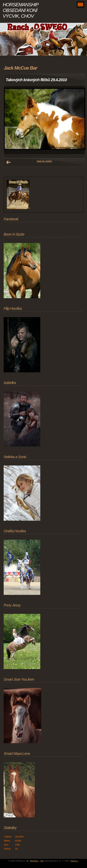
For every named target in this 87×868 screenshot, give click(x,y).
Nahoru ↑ (75, 861)
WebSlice (34, 861)
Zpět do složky (44, 161)
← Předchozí (8, 162)
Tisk (42, 861)
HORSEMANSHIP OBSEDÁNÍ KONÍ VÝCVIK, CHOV (21, 10)
